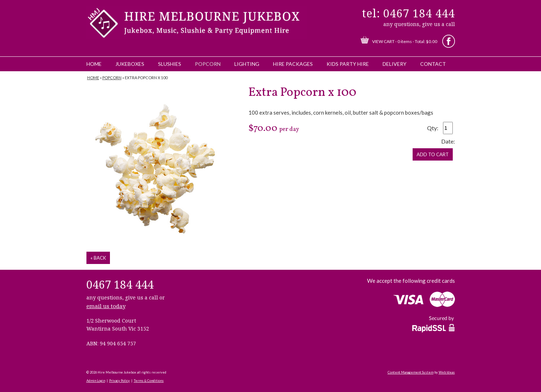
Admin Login (96, 381)
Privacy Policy (120, 381)
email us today (106, 306)
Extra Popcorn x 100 (146, 78)
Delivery (395, 64)
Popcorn (208, 64)
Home (94, 64)
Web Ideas (447, 372)
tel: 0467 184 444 (408, 13)
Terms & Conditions (149, 381)
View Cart (383, 41)
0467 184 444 (120, 284)
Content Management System (411, 372)
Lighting (247, 64)
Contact (433, 64)
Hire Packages (293, 64)
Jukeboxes (130, 64)
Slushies (170, 64)
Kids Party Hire (348, 64)
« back (98, 258)
